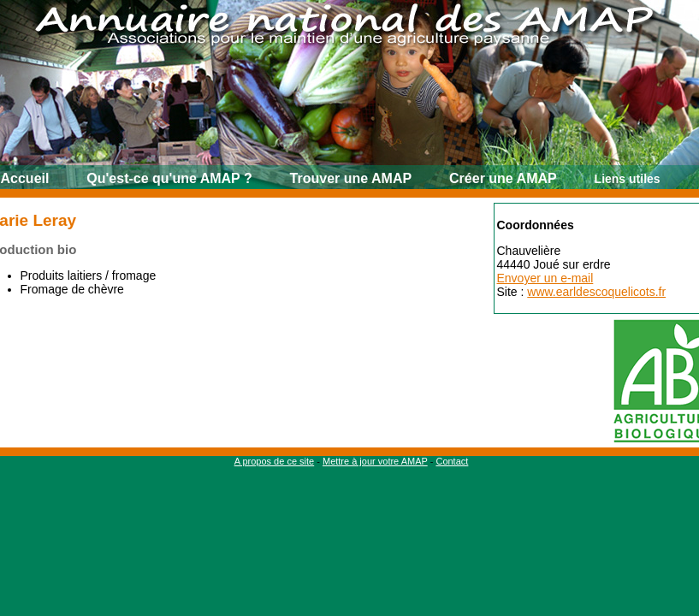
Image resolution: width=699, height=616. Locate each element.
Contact (452, 461)
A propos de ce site (275, 461)
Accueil (25, 178)
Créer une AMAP (503, 178)
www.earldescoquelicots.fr (596, 292)
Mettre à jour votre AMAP (375, 461)
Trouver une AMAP (351, 178)
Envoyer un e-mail (545, 278)
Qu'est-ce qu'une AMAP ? (169, 178)
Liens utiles (628, 179)
